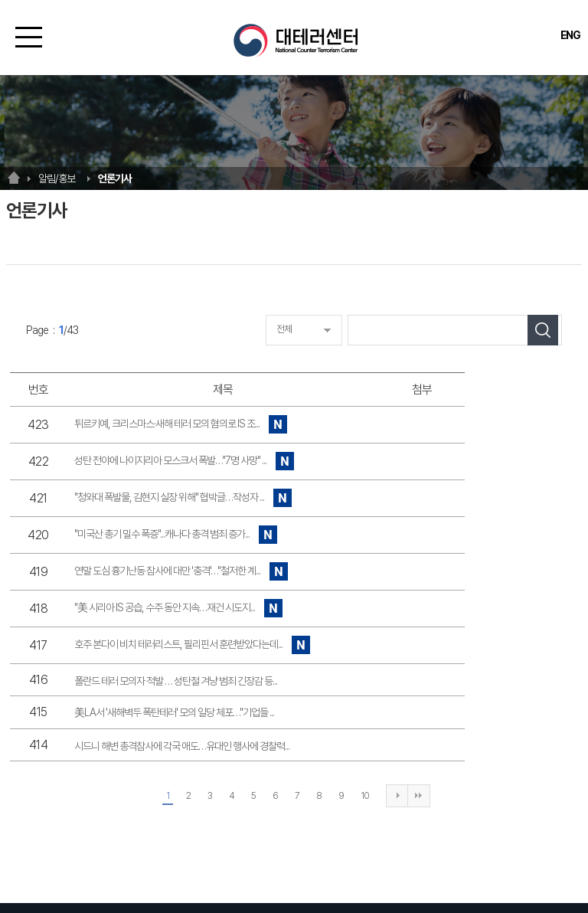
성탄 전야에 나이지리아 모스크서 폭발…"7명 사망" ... (185, 461)
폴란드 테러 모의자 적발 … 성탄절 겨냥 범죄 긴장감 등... (176, 681)
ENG (570, 35)
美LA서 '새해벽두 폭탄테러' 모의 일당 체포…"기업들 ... (174, 712)
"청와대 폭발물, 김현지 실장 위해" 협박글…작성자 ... (183, 498)
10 (365, 796)
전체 (284, 329)
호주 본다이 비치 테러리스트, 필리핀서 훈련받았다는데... (193, 645)
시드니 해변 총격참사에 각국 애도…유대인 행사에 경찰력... (182, 746)
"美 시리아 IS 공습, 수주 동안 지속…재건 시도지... (179, 609)
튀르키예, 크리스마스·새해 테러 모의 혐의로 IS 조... (181, 425)
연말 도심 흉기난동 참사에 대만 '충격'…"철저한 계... (181, 572)
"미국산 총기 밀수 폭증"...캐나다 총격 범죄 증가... (176, 535)
